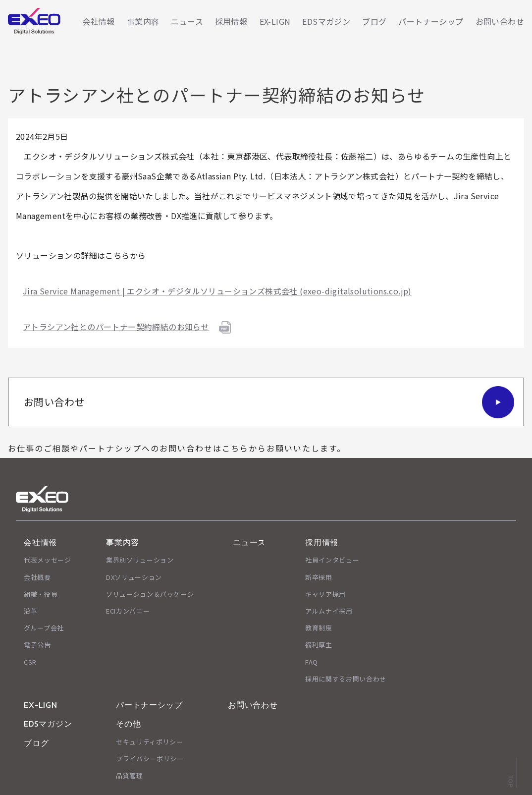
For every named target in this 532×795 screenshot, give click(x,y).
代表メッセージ (48, 560)
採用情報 (231, 21)
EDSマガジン (326, 21)
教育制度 (319, 628)
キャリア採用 (325, 594)
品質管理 (130, 775)
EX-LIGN (275, 21)
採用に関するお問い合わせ (346, 679)
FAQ (312, 662)
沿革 (30, 611)
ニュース (187, 21)
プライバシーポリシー (150, 759)
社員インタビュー (332, 560)
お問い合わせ (500, 21)
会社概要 (37, 577)
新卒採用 (319, 577)
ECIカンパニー (128, 611)
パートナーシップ (431, 21)
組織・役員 (41, 594)
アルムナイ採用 (329, 611)
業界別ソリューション (140, 560)
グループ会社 (44, 628)
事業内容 (143, 21)
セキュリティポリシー (150, 742)
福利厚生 (319, 645)
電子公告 (37, 645)
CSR (30, 662)
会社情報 (99, 21)
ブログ (374, 21)
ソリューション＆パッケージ (150, 594)
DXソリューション (134, 577)
